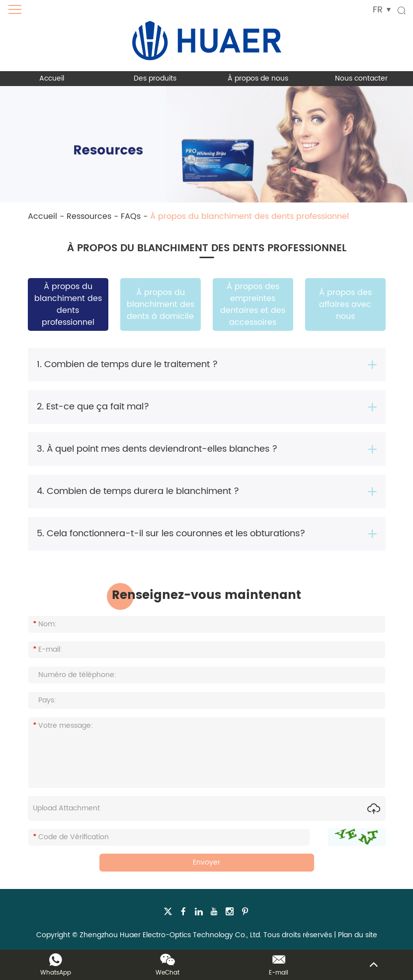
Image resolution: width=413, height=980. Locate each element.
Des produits (155, 78)
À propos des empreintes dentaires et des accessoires (253, 304)
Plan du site (358, 935)
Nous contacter (361, 78)
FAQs (131, 216)
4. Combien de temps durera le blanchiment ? (138, 491)
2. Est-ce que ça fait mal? (93, 407)
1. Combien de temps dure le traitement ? (127, 364)
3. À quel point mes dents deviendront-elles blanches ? (157, 449)
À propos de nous (258, 78)
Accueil (52, 78)
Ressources (89, 216)
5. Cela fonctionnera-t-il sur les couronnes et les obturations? (171, 534)
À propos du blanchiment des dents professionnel (249, 216)
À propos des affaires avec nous (345, 304)
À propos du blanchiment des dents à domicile (161, 304)
